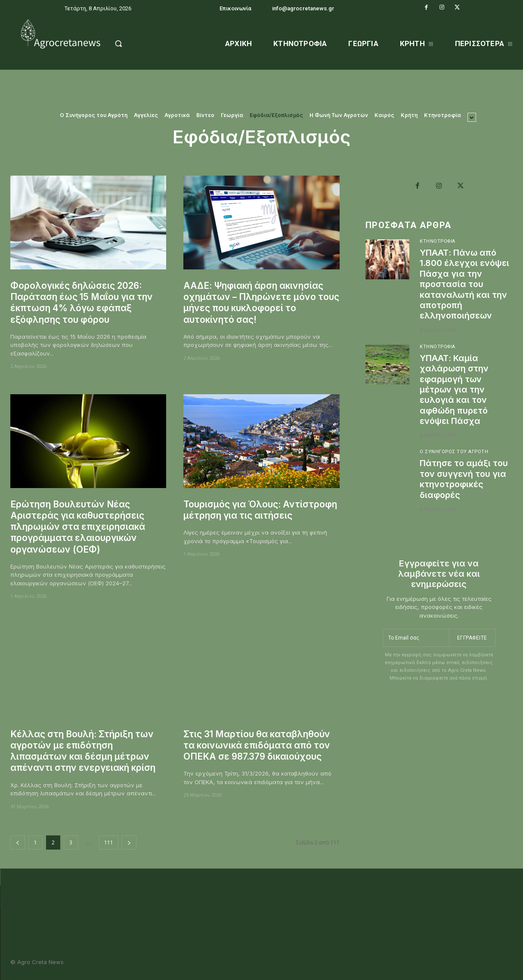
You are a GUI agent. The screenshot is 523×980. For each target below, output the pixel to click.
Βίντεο (205, 115)
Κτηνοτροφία (443, 115)
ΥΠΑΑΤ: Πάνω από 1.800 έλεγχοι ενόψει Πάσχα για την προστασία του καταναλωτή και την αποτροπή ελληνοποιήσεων (464, 284)
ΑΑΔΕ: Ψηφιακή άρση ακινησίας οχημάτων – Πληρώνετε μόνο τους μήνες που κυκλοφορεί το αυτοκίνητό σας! (254, 303)
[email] (416, 635)
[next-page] (129, 842)
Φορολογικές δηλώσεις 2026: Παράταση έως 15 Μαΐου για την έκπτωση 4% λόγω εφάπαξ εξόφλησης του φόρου (82, 303)
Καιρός (384, 115)
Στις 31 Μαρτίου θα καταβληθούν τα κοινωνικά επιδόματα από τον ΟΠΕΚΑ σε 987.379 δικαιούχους (257, 745)
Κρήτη (409, 115)
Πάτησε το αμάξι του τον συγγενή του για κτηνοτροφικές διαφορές (465, 476)
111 (109, 842)
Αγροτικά (177, 115)
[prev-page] (18, 842)
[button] (136, 43)
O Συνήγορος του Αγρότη (94, 115)
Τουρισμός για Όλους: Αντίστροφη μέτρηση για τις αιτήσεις (261, 510)
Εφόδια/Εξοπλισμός (276, 115)
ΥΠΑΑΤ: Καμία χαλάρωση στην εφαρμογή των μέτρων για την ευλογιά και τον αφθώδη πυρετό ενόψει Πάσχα (454, 388)
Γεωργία (232, 115)
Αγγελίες (146, 115)
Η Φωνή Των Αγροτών (339, 115)
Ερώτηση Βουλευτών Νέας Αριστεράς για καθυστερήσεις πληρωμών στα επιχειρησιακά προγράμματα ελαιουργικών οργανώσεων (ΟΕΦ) (78, 527)
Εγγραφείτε (472, 635)
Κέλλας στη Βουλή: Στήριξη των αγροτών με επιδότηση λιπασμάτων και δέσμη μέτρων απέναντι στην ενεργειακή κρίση (84, 751)
